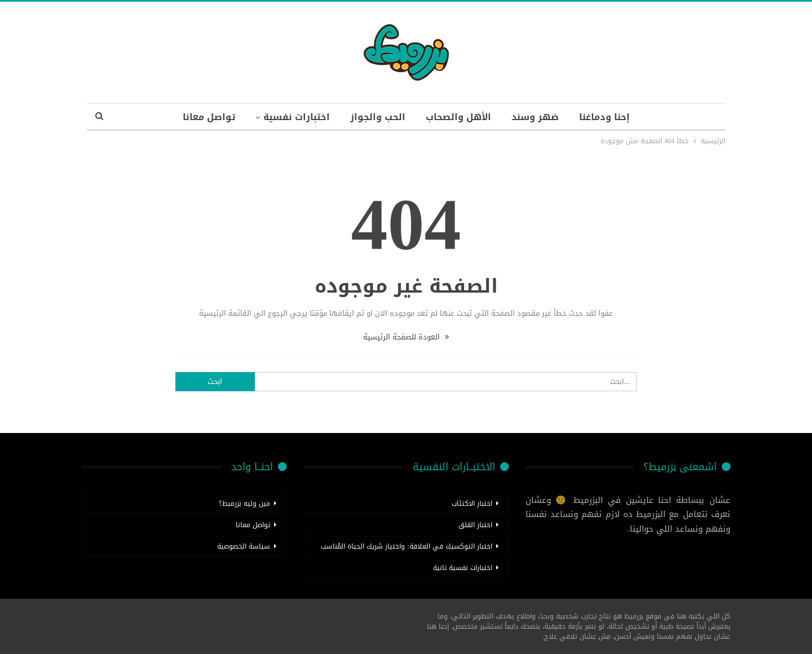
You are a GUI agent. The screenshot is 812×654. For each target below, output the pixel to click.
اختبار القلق (475, 525)
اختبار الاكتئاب (472, 503)
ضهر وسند (535, 117)
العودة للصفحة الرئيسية (406, 337)
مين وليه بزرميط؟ (244, 503)
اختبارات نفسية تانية (463, 568)
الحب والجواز (378, 117)
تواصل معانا (209, 117)
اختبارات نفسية (297, 117)
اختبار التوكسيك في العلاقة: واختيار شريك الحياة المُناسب (406, 546)
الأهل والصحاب (458, 117)
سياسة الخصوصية (244, 546)
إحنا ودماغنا (604, 117)
